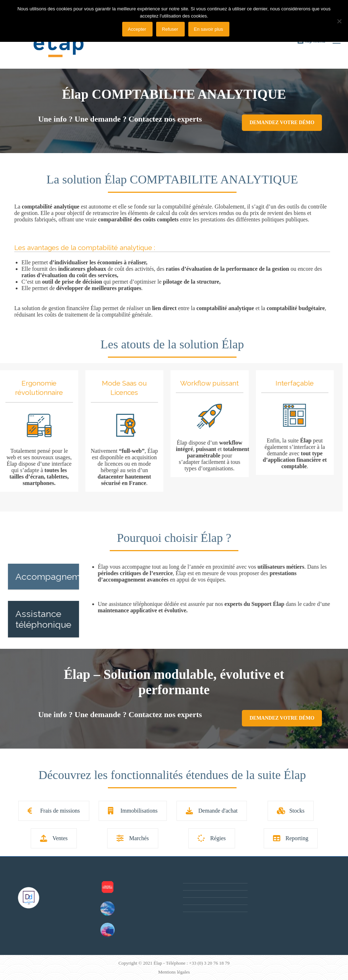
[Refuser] (339, 21)
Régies (212, 838)
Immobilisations (133, 811)
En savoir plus (209, 29)
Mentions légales (174, 972)
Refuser (170, 29)
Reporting (291, 838)
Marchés (133, 838)
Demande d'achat (212, 811)
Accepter (137, 29)
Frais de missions (54, 811)
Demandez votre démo (282, 122)
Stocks (291, 811)
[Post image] (108, 887)
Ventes (54, 838)
